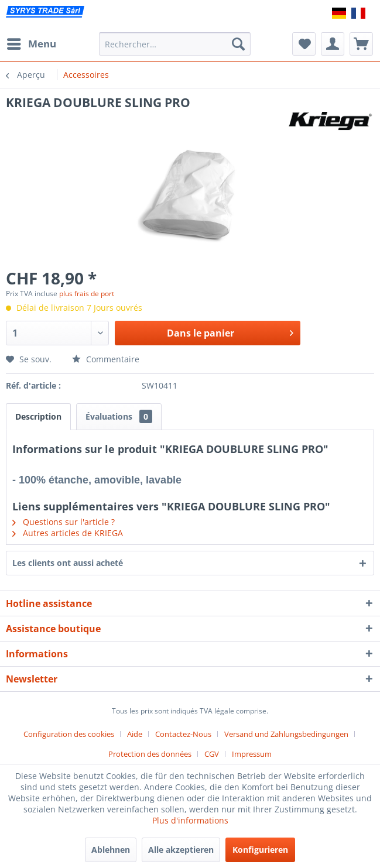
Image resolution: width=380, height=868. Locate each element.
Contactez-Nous (183, 734)
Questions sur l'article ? (64, 522)
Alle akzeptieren (181, 850)
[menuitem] (31, 44)
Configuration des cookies (69, 734)
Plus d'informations (190, 820)
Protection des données (150, 754)
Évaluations (119, 416)
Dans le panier (230, 332)
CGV (212, 754)
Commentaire (106, 359)
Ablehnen (111, 850)
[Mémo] (304, 44)
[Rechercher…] (175, 44)
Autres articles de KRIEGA (68, 533)
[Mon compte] (333, 44)
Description (38, 416)
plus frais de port (87, 294)
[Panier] (361, 44)
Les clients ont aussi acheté (68, 563)
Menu (32, 42)
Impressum (252, 754)
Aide (135, 734)
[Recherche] (238, 44)
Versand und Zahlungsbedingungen (286, 734)
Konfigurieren (260, 850)
